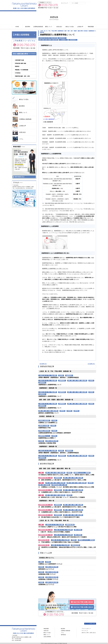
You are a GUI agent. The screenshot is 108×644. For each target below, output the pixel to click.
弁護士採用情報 (47, 637)
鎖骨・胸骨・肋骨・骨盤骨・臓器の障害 (24, 73)
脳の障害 (17, 58)
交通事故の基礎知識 (22, 119)
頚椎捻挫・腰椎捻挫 (23, 64)
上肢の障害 (24, 70)
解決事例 (28, 27)
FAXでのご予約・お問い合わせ (69, 7)
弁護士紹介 (59, 27)
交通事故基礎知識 (38, 27)
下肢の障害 (23, 77)
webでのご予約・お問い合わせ (89, 633)
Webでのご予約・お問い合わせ (87, 7)
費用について (49, 27)
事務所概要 (91, 27)
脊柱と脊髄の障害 (24, 67)
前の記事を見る (43, 364)
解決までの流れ (70, 27)
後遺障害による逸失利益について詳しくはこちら (55, 268)
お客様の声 (80, 27)
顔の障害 (23, 61)
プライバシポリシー (86, 629)
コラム (18, 139)
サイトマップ (64, 3)
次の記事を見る (91, 364)
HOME (17, 27)
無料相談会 (63, 635)
